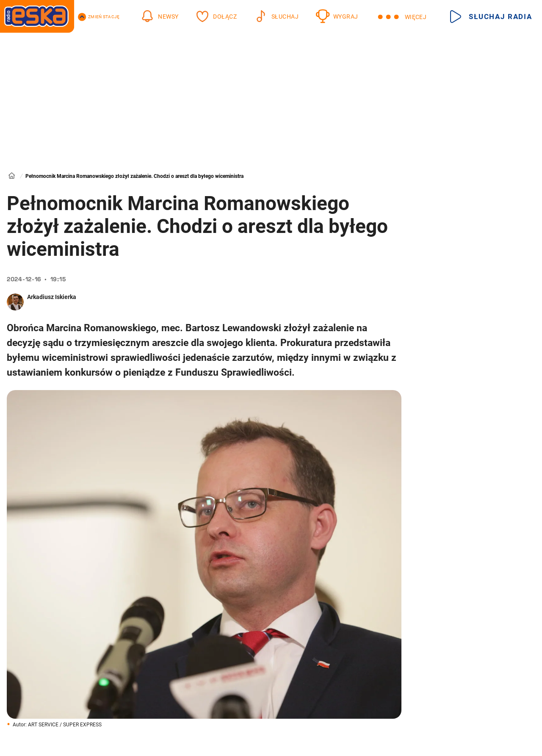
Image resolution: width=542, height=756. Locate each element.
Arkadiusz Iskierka (52, 297)
